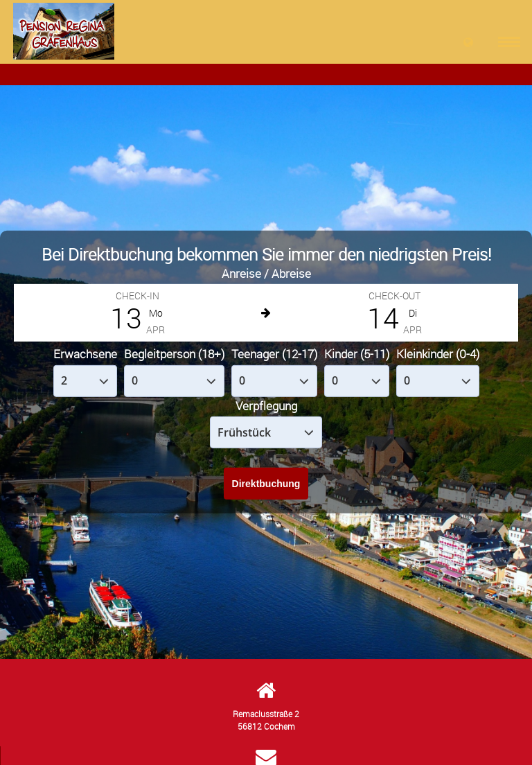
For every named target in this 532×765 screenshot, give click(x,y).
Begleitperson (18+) (174, 354)
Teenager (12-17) (274, 354)
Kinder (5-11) (357, 354)
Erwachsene (85, 354)
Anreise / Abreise (266, 273)
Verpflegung (266, 406)
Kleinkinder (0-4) (438, 354)
